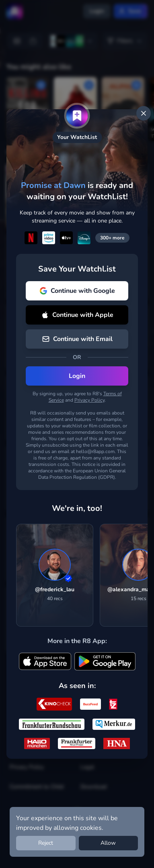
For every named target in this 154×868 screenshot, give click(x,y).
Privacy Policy (89, 400)
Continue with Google (77, 291)
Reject (46, 843)
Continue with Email (77, 339)
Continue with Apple (77, 315)
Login (77, 376)
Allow (108, 843)
